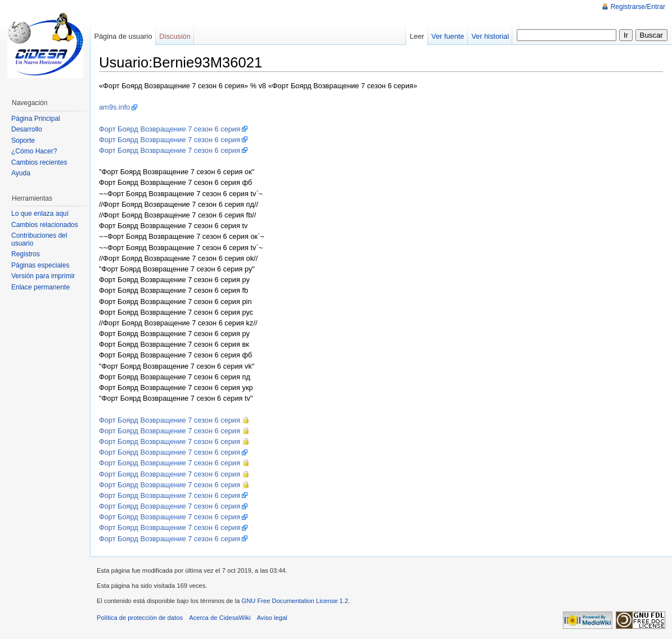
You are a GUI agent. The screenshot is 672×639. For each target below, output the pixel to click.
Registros (26, 254)
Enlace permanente (40, 287)
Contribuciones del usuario (39, 239)
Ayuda (21, 173)
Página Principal (36, 119)
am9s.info (114, 107)
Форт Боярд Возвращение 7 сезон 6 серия (170, 129)
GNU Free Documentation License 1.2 (295, 601)
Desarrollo (27, 129)
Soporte (23, 141)
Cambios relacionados (45, 225)
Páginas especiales (40, 265)
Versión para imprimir (43, 276)
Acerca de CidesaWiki (220, 618)
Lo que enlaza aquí (40, 214)
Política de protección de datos (140, 618)
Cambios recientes (39, 162)
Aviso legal (272, 618)
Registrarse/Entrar (638, 7)
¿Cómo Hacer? (34, 151)
